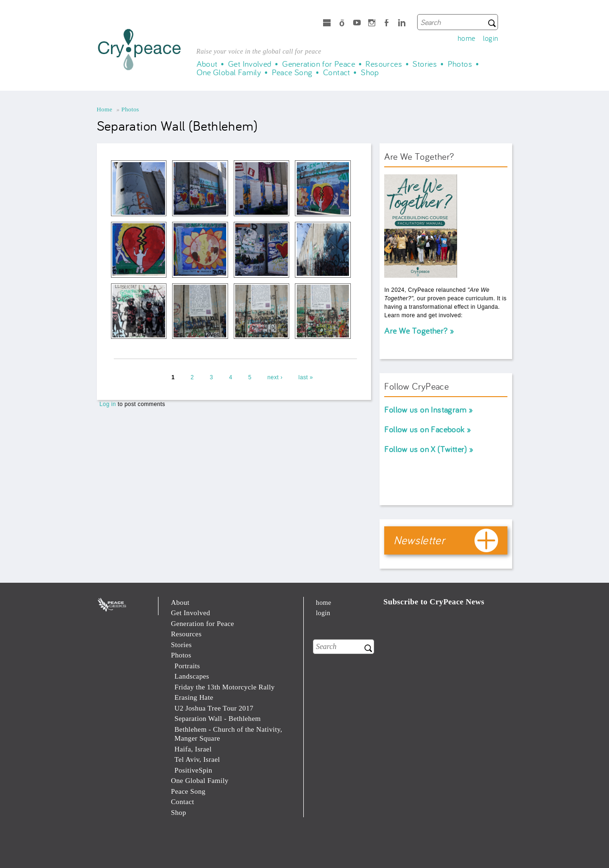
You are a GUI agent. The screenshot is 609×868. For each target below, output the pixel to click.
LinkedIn (402, 24)
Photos (460, 64)
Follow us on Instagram (425, 410)
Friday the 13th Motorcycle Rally (225, 687)
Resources (384, 64)
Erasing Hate (194, 697)
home (467, 38)
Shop (370, 72)
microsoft (327, 24)
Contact (337, 72)
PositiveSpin (194, 770)
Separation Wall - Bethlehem (218, 719)
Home (105, 109)
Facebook (387, 24)
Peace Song (292, 72)
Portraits (187, 666)
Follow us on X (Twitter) (425, 449)
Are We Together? (416, 331)
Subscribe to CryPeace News (434, 602)
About (207, 64)
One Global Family (229, 72)
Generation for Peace (319, 64)
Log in (108, 404)
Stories (425, 64)
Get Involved (250, 64)
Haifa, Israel (193, 749)
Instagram (372, 24)
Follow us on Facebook (424, 429)
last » (306, 377)
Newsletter (419, 540)
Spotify (342, 24)
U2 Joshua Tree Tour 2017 (214, 708)
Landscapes (192, 676)
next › (275, 377)
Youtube (357, 24)
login (491, 38)
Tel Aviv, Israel (197, 759)
